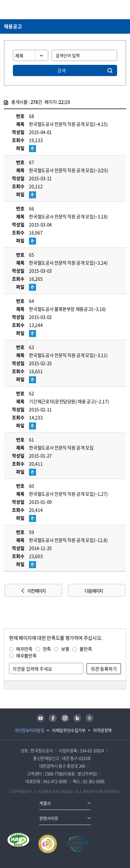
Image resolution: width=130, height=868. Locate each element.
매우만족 (24, 649)
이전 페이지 (36, 591)
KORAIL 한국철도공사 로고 (29, 10)
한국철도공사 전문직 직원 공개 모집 (61, 447)
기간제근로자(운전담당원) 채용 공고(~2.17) (69, 401)
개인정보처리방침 (29, 730)
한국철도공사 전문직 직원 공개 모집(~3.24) (68, 263)
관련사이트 (49, 818)
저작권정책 (102, 730)
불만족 (86, 649)
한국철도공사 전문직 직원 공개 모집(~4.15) (68, 124)
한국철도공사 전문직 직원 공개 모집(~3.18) (68, 216)
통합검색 (111, 10)
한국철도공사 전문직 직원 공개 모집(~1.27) (68, 494)
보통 (65, 649)
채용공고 (13, 26)
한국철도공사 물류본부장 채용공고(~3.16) (67, 309)
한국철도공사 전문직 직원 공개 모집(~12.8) (68, 540)
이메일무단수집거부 (69, 730)
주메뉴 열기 (122, 10)
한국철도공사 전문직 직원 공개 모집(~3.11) (68, 355)
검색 (61, 70)
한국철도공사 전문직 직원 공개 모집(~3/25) (68, 170)
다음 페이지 (94, 591)
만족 (47, 649)
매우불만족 (26, 655)
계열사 (45, 803)
